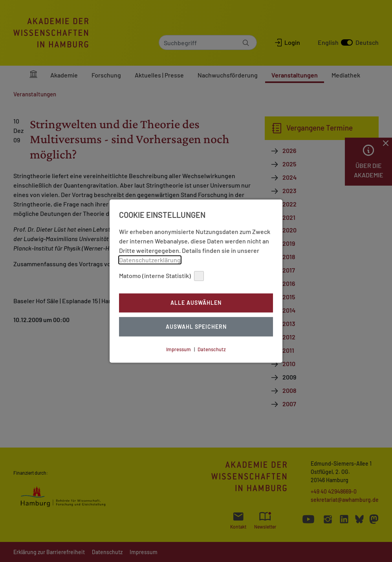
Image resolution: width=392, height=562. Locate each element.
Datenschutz (212, 349)
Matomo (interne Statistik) (161, 276)
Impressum (179, 349)
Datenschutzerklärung (150, 260)
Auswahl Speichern (196, 327)
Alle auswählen (196, 303)
